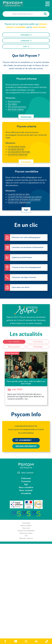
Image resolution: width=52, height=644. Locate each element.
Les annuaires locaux (17, 147)
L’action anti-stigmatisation (19, 202)
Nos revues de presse (17, 107)
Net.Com (30, 538)
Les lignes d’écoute (16, 149)
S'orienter (26, 41)
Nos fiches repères (16, 109)
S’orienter (26, 481)
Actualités (26, 493)
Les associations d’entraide (19, 152)
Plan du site (26, 528)
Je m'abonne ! (24, 440)
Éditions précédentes (26, 446)
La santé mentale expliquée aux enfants (25, 197)
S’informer (26, 478)
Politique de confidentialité (26, 531)
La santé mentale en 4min (19, 194)
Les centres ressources (18, 155)
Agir (26, 46)
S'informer (26, 35)
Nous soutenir (26, 490)
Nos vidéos (12, 104)
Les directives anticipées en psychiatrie (24, 200)
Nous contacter (28, 473)
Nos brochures (14, 102)
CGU (26, 536)
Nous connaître (26, 487)
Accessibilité (26, 523)
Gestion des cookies (26, 533)
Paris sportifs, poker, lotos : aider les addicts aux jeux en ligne (26, 382)
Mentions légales (26, 526)
